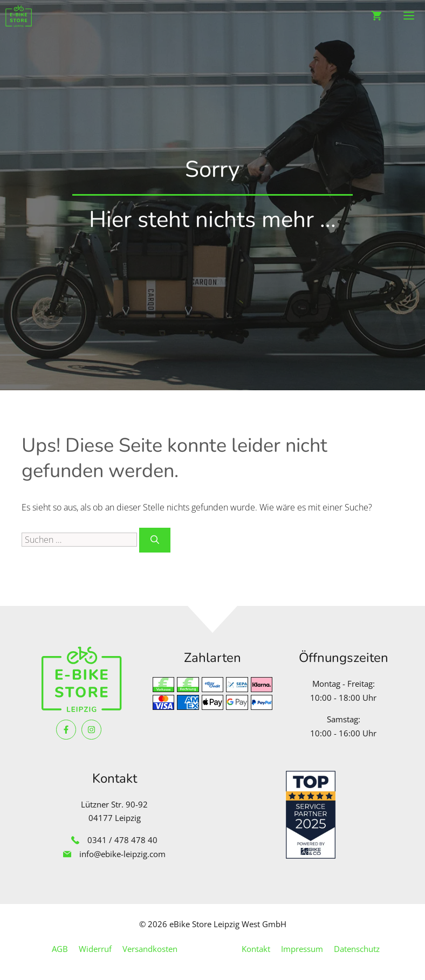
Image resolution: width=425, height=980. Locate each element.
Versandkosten (150, 949)
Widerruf (95, 949)
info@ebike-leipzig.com (122, 854)
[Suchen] (155, 540)
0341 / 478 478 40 (122, 840)
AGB (60, 949)
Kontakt (256, 949)
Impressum (302, 949)
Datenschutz (357, 949)
